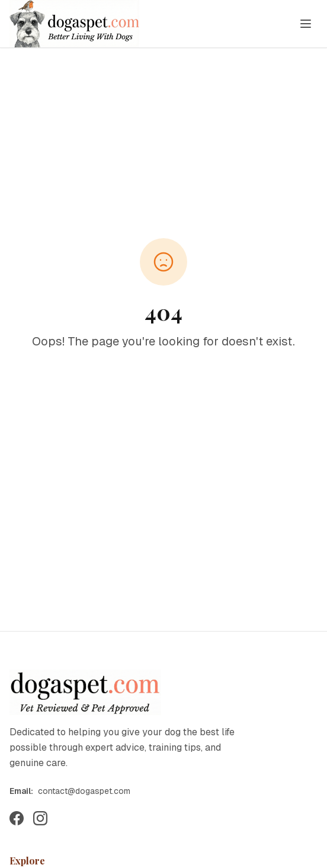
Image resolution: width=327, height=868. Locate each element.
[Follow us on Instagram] (40, 818)
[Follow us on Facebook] (17, 818)
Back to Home (163, 382)
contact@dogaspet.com (84, 791)
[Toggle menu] (306, 24)
